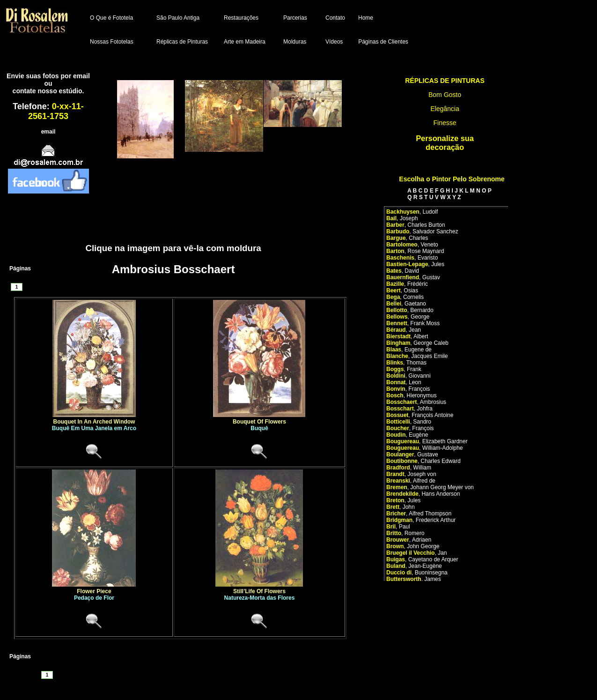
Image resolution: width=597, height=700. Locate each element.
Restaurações (241, 18)
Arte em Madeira (245, 42)
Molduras (295, 42)
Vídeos (334, 42)
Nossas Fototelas (112, 42)
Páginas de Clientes (383, 42)
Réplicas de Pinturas (182, 42)
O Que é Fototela (111, 18)
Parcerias (295, 18)
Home (366, 18)
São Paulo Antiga (178, 18)
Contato (335, 18)
